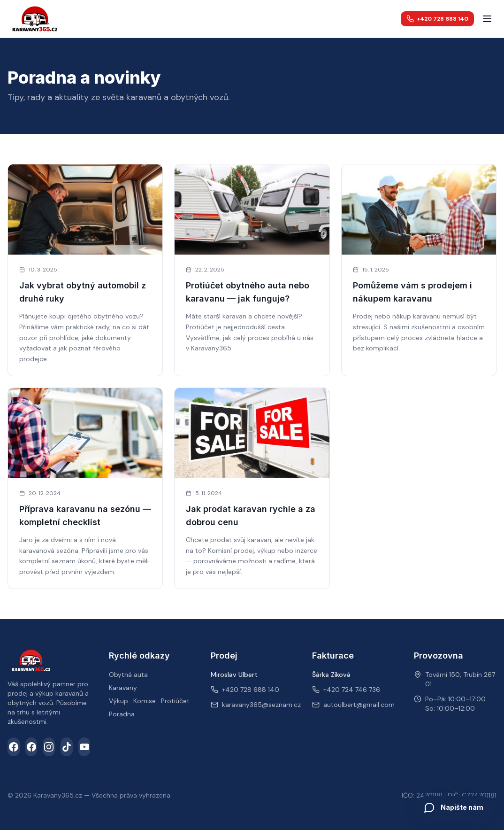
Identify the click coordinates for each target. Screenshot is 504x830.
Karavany (123, 688)
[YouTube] (84, 747)
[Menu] (487, 19)
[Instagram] (49, 747)
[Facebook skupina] (31, 747)
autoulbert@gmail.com (359, 705)
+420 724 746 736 (352, 690)
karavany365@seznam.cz (261, 705)
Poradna (122, 714)
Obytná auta (128, 675)
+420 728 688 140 (437, 19)
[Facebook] (14, 747)
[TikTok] (67, 747)
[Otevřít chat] (454, 807)
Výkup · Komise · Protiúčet (149, 701)
